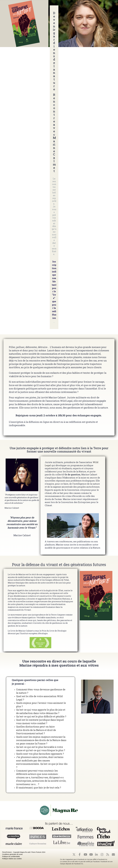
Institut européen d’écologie (34, 633)
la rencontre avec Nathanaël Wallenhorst (50, 361)
